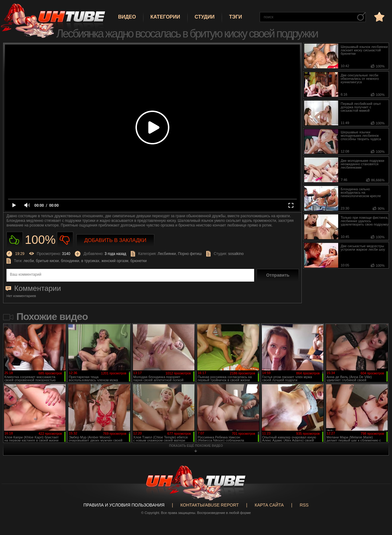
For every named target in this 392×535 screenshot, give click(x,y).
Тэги (236, 17)
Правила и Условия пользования (124, 505)
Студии (205, 17)
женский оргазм (115, 261)
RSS (304, 505)
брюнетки (139, 261)
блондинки (70, 261)
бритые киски (47, 261)
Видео (127, 17)
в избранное (379, 17)
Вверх (378, 504)
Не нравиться (65, 240)
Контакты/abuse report (210, 505)
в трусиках (90, 261)
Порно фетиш (190, 254)
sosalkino (236, 254)
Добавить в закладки (115, 240)
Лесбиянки (167, 254)
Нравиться (15, 240)
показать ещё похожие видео (196, 446)
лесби (29, 261)
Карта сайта (269, 505)
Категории (165, 17)
